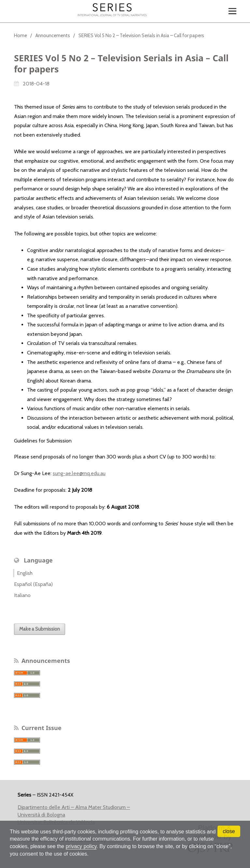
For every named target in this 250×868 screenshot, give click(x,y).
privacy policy (81, 846)
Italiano (22, 595)
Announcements (53, 36)
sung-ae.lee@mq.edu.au (79, 473)
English (25, 573)
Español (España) (33, 584)
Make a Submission (40, 629)
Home (21, 36)
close (229, 831)
